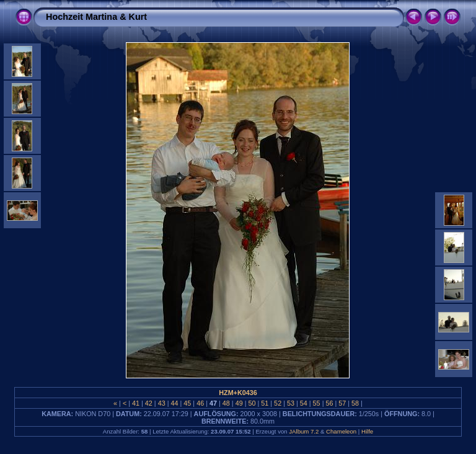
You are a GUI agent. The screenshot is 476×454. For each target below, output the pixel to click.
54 (304, 403)
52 (278, 403)
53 (291, 403)
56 (329, 403)
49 (239, 403)
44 (175, 403)
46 (200, 403)
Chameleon (341, 431)
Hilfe (367, 431)
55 (317, 403)
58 (355, 403)
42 (149, 403)
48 (226, 403)
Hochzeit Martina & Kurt (96, 17)
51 (265, 403)
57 (342, 403)
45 (187, 403)
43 (162, 403)
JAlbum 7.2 (304, 431)
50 (252, 403)
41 (136, 403)
